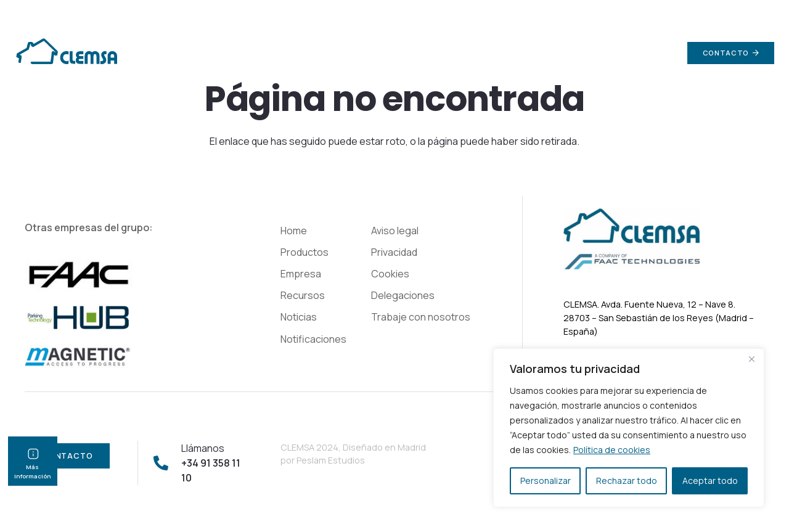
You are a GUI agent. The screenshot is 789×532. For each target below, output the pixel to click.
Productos (305, 252)
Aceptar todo (710, 481)
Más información (33, 467)
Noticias (299, 317)
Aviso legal (395, 231)
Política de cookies (612, 450)
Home (294, 231)
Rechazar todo (627, 481)
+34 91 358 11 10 (742, 12)
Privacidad (394, 252)
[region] (629, 428)
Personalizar (546, 481)
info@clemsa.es (641, 12)
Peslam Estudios (331, 460)
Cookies (390, 274)
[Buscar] (661, 53)
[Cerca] (751, 359)
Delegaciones (403, 295)
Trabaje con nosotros (421, 317)
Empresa (301, 274)
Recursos (303, 295)
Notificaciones (313, 339)
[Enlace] (66, 53)
